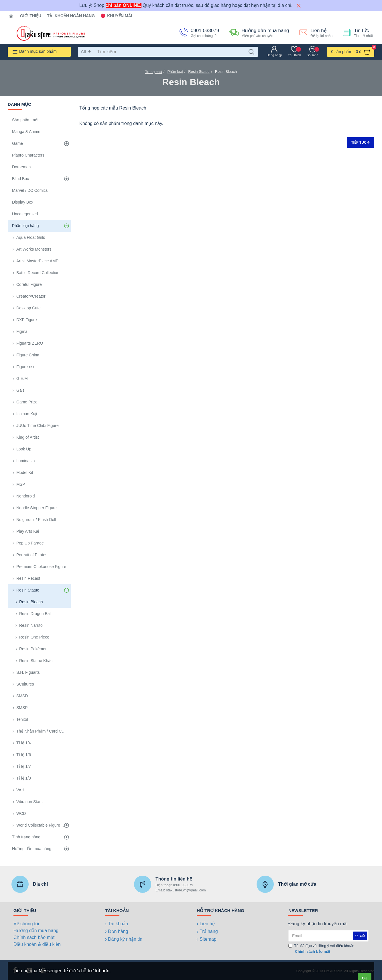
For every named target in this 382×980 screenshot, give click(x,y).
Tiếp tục (359, 142)
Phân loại (175, 72)
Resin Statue (199, 72)
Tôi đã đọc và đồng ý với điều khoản (321, 949)
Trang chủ (154, 72)
